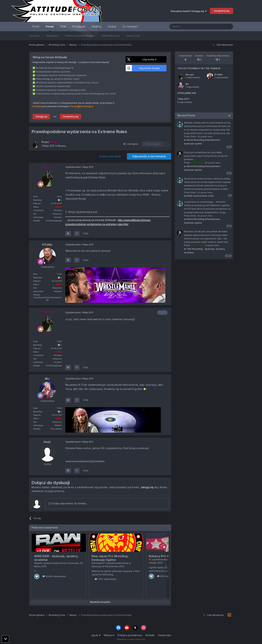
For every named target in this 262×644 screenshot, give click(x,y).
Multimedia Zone (111, 36)
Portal (36, 26)
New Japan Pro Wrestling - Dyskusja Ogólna (111, 558)
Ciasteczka (164, 635)
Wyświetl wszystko (100, 602)
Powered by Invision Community (131, 639)
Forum (50, 28)
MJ (187, 84)
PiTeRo (219, 75)
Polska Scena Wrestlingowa (80, 36)
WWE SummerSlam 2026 (199, 196)
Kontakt (150, 635)
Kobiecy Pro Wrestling (165, 556)
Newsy (62, 146)
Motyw (109, 635)
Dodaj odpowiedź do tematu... (68, 503)
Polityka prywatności (130, 635)
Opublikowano (79, 167)
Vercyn (189, 75)
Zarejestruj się (222, 11)
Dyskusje (34, 36)
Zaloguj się (41, 117)
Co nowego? (130, 26)
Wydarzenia (52, 36)
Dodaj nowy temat (110, 156)
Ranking (97, 26)
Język (96, 635)
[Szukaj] (188, 27)
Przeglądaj (79, 26)
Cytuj (86, 233)
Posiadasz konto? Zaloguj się (189, 11)
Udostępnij (131, 144)
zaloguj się (147, 487)
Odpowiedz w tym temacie (149, 156)
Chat (63, 26)
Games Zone (133, 36)
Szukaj (112, 26)
